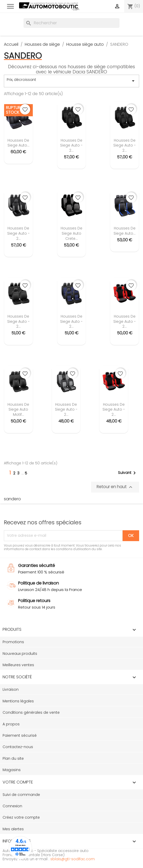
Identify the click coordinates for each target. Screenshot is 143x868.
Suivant (128, 473)
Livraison (11, 689)
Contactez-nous (18, 747)
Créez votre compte (21, 817)
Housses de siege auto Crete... (71, 233)
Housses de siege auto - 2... (71, 145)
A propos (11, 724)
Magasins (12, 770)
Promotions (13, 642)
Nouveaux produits (20, 654)
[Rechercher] (71, 23)
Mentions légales (18, 701)
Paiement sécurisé (20, 735)
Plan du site (13, 758)
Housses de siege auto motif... (18, 410)
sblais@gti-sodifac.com (73, 859)
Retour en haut (115, 487)
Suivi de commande (21, 795)
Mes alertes (13, 829)
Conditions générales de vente (31, 712)
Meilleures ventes (18, 665)
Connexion (12, 806)
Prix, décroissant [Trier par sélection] (71, 81)
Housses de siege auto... (18, 143)
